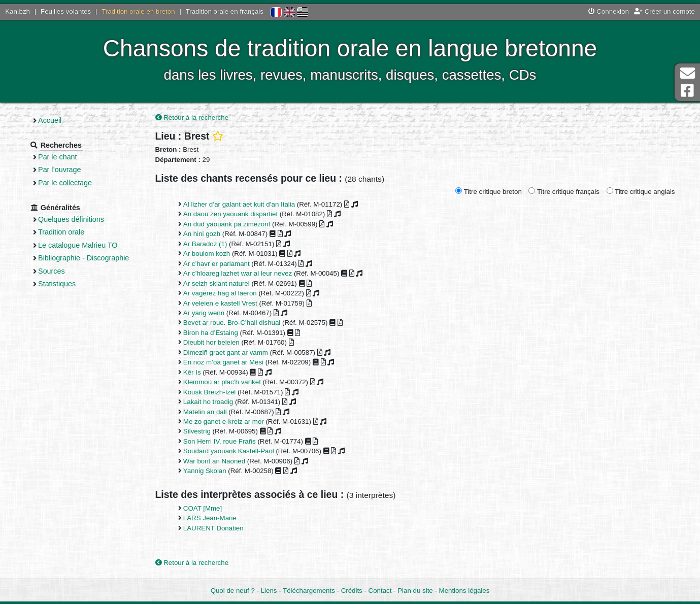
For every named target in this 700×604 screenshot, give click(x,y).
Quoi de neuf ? (233, 591)
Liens (269, 591)
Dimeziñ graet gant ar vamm (226, 353)
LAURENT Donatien (213, 528)
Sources (52, 271)
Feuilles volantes (66, 11)
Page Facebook (687, 91)
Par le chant (57, 157)
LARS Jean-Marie (210, 518)
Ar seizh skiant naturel (216, 283)
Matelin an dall (205, 412)
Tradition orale (61, 232)
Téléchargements (309, 591)
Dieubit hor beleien (211, 342)
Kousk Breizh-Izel (209, 392)
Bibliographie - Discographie (84, 258)
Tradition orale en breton (138, 11)
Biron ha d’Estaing (211, 333)
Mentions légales (464, 591)
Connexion (609, 11)
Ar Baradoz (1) (205, 244)
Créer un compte (664, 11)
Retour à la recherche (192, 118)
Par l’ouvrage (59, 170)
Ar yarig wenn (204, 313)
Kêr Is (192, 372)
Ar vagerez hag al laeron (220, 293)
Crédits (352, 591)
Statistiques (57, 284)
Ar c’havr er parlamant (216, 264)
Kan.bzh (18, 11)
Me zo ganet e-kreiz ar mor (224, 422)
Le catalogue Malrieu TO (78, 245)
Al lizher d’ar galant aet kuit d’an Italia (239, 204)
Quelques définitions (71, 219)
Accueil (50, 120)
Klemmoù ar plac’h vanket (222, 382)
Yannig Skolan (205, 471)
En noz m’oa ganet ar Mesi (223, 362)
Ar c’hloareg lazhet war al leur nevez (238, 273)
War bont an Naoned (214, 461)
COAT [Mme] (203, 508)
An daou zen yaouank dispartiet (230, 214)
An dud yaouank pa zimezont (227, 224)
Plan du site (415, 591)
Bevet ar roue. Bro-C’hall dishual (232, 323)
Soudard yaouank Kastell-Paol (229, 451)
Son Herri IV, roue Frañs (220, 441)
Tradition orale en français (225, 11)
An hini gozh (202, 234)
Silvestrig (197, 431)
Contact (380, 591)
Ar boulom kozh (207, 254)
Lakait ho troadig (208, 402)
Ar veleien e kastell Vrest (220, 303)
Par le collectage (65, 183)
